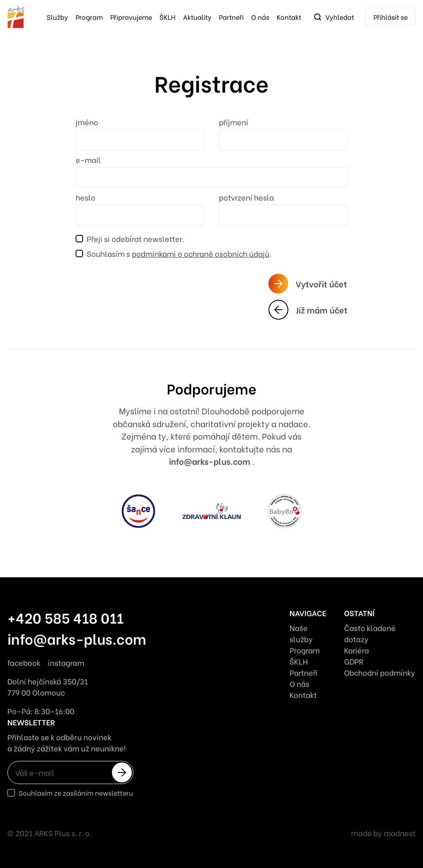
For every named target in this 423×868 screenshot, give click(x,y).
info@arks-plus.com (211, 461)
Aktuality (197, 17)
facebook (24, 662)
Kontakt (289, 17)
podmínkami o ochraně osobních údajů (201, 253)
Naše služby (301, 633)
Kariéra (356, 650)
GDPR (354, 661)
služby (57, 17)
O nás (260, 17)
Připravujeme (131, 17)
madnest (400, 833)
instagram (66, 662)
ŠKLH (168, 17)
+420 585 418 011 (65, 617)
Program (89, 17)
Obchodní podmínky (380, 672)
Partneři (231, 17)
